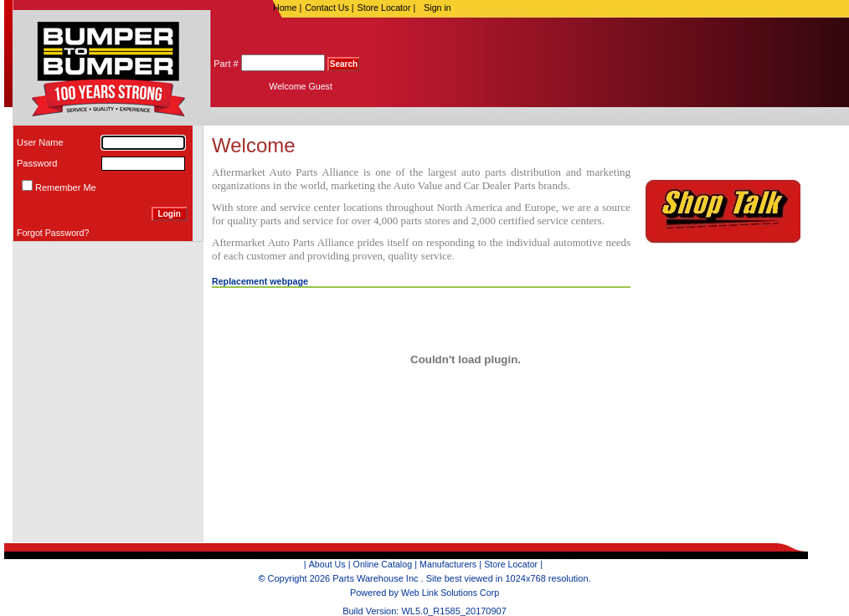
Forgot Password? (53, 233)
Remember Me (66, 187)
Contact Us (327, 8)
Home (284, 8)
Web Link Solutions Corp (450, 593)
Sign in (437, 8)
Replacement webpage (260, 281)
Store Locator (384, 8)
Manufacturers (448, 564)
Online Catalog (383, 564)
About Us (327, 564)
